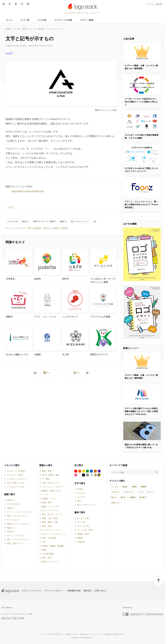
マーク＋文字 (25, 228)
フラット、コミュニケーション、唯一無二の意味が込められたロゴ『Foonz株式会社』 (141, 204)
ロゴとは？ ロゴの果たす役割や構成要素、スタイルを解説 (142, 136)
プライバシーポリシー (54, 591)
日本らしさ (115, 503)
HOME (8, 29)
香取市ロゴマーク (99, 354)
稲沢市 (66, 279)
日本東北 (10, 279)
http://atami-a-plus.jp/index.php (28, 191)
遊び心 (123, 497)
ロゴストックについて (31, 591)
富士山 (48, 228)
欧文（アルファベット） (80, 222)
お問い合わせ (100, 591)
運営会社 (87, 591)
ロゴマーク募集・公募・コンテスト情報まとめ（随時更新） (141, 67)
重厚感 (144, 487)
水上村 (66, 354)
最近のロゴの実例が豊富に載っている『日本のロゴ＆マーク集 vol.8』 (141, 446)
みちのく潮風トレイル (17, 354)
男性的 (65, 228)
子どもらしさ (129, 492)
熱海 (56, 228)
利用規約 (108, 634)
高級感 (133, 497)
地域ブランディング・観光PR (33, 29)
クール (141, 492)
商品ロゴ (25, 222)
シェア (9, 53)
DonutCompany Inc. (86, 638)
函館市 (9, 317)
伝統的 (134, 487)
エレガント (115, 492)
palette (37, 279)
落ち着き (143, 497)
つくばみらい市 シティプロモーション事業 (103, 280)
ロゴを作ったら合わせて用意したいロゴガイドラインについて (141, 170)
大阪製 (37, 354)
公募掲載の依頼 (74, 591)
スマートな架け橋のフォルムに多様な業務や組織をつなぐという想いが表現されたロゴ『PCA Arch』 (141, 411)
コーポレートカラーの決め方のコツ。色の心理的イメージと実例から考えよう (141, 102)
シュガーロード (70, 317)
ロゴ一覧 (16, 29)
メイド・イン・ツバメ (45, 317)
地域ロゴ (63, 222)
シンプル (11, 228)
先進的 (38, 228)
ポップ (150, 492)
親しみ (114, 497)
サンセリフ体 (12, 222)
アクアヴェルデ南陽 (100, 317)
